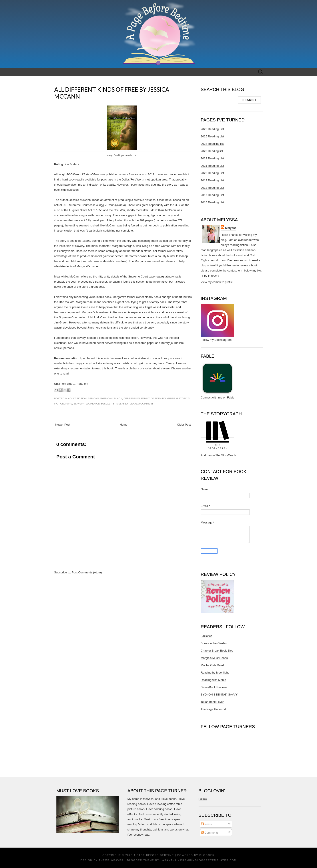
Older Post (184, 425)
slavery (79, 404)
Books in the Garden (214, 643)
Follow (203, 799)
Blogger (207, 855)
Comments (210, 833)
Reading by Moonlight (215, 673)
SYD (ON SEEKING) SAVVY (219, 695)
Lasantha (168, 860)
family (145, 398)
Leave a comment (141, 404)
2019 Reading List (212, 180)
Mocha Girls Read (212, 665)
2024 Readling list (212, 144)
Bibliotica (207, 636)
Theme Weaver (111, 860)
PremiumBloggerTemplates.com (208, 860)
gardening (158, 398)
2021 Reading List (212, 166)
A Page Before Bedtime (154, 855)
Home (124, 425)
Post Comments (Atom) (87, 572)
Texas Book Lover (212, 702)
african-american (100, 398)
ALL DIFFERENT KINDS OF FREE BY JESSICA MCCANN (112, 93)
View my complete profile (217, 282)
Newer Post (63, 425)
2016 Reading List (212, 202)
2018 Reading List (212, 188)
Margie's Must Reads (214, 658)
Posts (206, 824)
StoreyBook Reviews (214, 687)
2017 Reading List (212, 195)
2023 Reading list (212, 151)
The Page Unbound (213, 709)
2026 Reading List (212, 129)
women (91, 404)
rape (69, 404)
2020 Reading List (212, 173)
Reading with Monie (213, 680)
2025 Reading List (212, 136)
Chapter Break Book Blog (217, 651)
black (118, 398)
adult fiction (77, 398)
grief (171, 398)
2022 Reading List (212, 158)
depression (132, 398)
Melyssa (122, 404)
